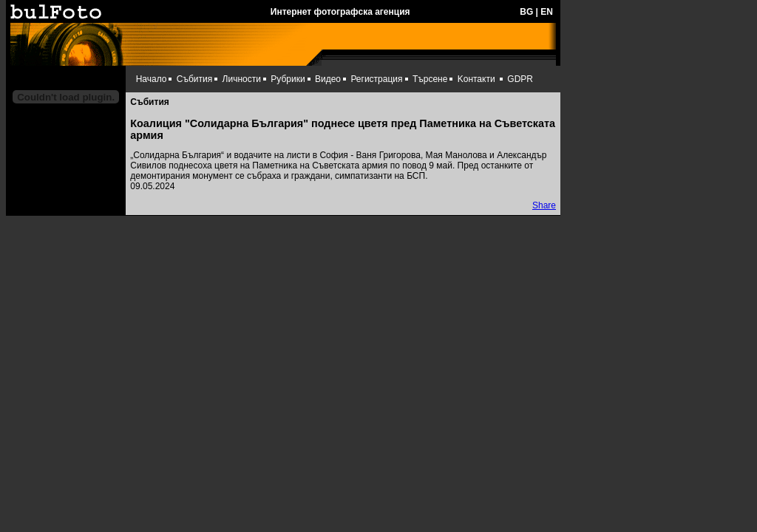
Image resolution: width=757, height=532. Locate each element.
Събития (194, 79)
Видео (328, 79)
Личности (242, 79)
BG (526, 12)
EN (547, 12)
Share (544, 205)
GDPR (520, 79)
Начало (152, 79)
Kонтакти (476, 79)
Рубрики (288, 79)
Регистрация (376, 79)
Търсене (430, 79)
